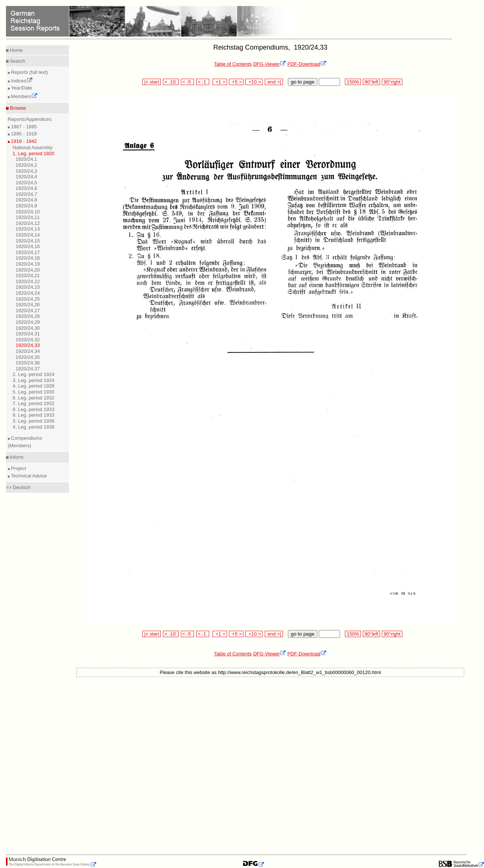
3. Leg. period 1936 (34, 421)
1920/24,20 (28, 270)
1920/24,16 (28, 246)
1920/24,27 (28, 311)
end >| (274, 82)
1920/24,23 (28, 287)
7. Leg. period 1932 (34, 403)
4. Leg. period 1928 (34, 386)
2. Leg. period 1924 (34, 374)
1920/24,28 (28, 316)
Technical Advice (28, 476)
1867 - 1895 (23, 127)
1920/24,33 (28, 345)
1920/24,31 (28, 334)
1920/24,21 (28, 275)
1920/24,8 (26, 200)
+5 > (236, 82)
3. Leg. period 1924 (34, 380)
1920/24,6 (26, 188)
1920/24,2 (26, 165)
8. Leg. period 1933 (34, 409)
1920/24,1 (26, 159)
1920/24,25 (28, 299)
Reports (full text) (29, 72)
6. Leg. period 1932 (34, 398)
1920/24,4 (26, 177)
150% (353, 82)
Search (17, 61)
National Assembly (33, 148)
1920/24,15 (28, 241)
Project (18, 468)
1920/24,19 (28, 264)
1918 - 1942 (23, 141)
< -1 (203, 82)
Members (24, 96)
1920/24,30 (28, 328)
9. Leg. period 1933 (34, 415)
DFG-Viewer (270, 64)
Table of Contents (233, 64)
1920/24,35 (28, 357)
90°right (392, 82)
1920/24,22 (28, 281)
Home (16, 50)
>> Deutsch (18, 487)
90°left (371, 82)
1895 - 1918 (23, 134)
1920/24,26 (28, 305)
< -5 (188, 82)
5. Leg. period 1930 (34, 392)
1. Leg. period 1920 (34, 153)
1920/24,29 (28, 322)
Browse (17, 108)
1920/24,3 (26, 171)
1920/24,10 (28, 212)
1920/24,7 (26, 194)
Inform (16, 457)
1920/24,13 (28, 229)
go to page (303, 82)
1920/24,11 (28, 217)
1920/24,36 (28, 363)
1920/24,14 (28, 235)
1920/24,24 (28, 293)
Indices (21, 81)
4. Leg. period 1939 (34, 427)
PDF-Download (307, 64)
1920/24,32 (28, 340)
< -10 (171, 82)
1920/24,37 (28, 369)
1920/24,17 (28, 252)
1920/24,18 (28, 258)
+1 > (220, 82)
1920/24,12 (28, 223)
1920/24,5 (26, 183)
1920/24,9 (26, 206)
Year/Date (21, 88)
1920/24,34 (28, 351)
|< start (152, 82)
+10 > (254, 82)
